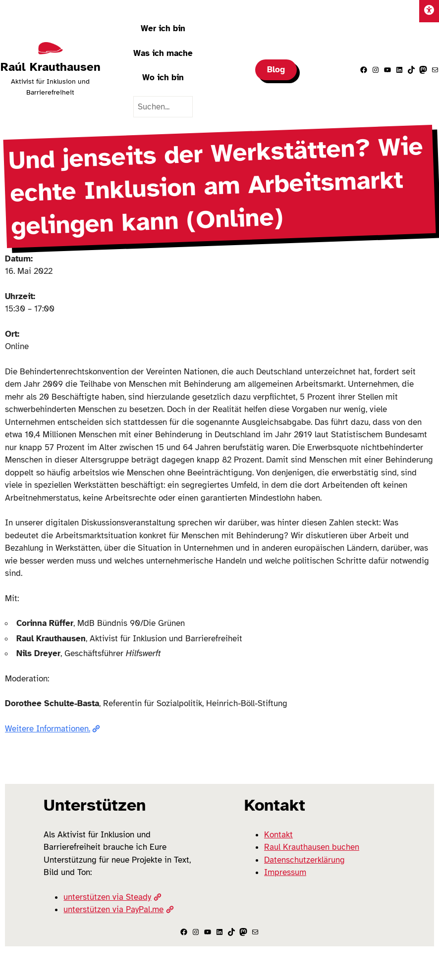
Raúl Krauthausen (51, 67)
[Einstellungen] (429, 11)
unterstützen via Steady (112, 897)
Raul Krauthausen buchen (312, 847)
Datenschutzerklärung (304, 860)
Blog (276, 70)
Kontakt (278, 835)
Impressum (285, 872)
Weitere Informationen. (53, 729)
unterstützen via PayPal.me (118, 909)
